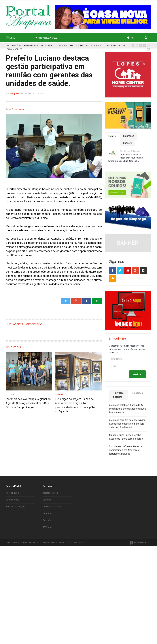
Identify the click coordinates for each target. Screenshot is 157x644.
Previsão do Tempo (52, 507)
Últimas (118, 397)
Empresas (129, 136)
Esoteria (47, 500)
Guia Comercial (48, 46)
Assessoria (18, 109)
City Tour (10, 394)
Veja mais (13, 347)
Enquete (128, 143)
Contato (47, 513)
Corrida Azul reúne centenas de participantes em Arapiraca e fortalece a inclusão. (126, 452)
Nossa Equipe (12, 493)
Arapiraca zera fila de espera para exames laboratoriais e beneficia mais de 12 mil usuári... (127, 425)
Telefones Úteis (50, 493)
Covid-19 (47, 520)
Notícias (16, 46)
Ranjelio (14, 94)
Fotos (74, 46)
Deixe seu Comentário (25, 324)
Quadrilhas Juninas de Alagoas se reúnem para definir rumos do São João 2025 (126, 158)
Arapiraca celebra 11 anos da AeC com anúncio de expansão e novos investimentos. (128, 410)
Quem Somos (12, 500)
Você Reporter (113, 46)
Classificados (31, 46)
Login (133, 37)
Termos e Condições (16, 507)
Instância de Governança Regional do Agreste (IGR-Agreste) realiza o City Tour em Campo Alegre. (28, 403)
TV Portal (47, 527)
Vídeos (84, 46)
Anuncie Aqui (97, 46)
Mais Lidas (137, 395)
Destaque (59, 394)
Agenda (63, 46)
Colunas (112, 136)
